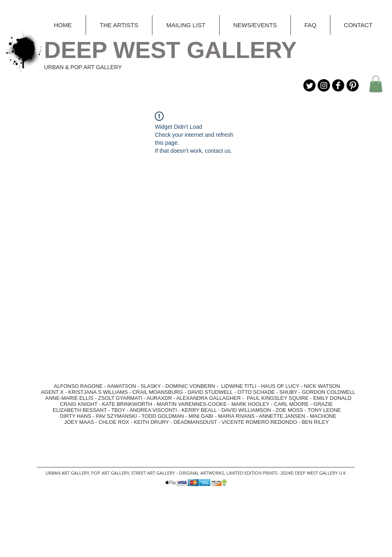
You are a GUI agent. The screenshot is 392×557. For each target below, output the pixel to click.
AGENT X (50, 392)
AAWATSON (122, 386)
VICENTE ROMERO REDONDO (259, 422)
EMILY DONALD (332, 398)
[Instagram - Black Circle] (324, 85)
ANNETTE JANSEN (283, 416)
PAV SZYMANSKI (117, 416)
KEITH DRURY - (154, 422)
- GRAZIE (321, 404)
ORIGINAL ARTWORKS (201, 473)
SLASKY (152, 386)
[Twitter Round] (309, 85)
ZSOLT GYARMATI (120, 398)
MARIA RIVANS (237, 416)
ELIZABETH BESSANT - (74, 410)
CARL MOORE (291, 404)
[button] (376, 84)
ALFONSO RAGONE (70, 386)
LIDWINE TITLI (239, 386)
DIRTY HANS (76, 416)
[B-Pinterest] (353, 85)
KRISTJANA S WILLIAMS (98, 392)
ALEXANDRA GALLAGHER (209, 398)
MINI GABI (201, 416)
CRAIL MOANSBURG (158, 392)
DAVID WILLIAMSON (246, 410)
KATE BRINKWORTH (127, 404)
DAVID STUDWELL (210, 392)
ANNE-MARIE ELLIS (69, 398)
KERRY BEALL (199, 410)
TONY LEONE (324, 410)
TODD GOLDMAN (163, 416)
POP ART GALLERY (110, 473)
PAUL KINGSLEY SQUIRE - (280, 398)
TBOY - (120, 410)
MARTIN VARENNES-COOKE (192, 404)
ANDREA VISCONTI (153, 410)
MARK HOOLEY (250, 404)
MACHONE (323, 416)
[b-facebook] (338, 85)
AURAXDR (159, 398)
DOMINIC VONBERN (190, 386)
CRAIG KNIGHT (79, 404)
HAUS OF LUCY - (282, 386)
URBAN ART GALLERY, (68, 473)
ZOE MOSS (289, 410)
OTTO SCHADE (256, 392)
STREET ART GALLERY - (155, 473)
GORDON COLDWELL (329, 392)
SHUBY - (291, 392)
